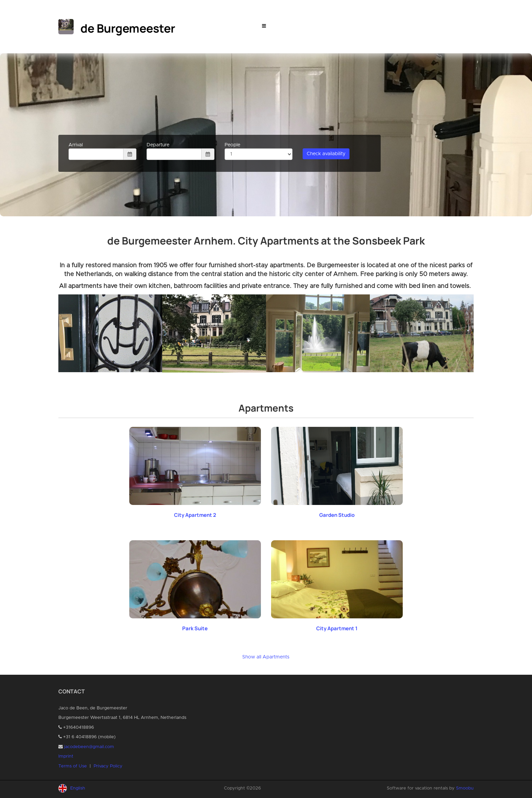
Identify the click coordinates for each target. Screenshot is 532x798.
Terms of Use (73, 766)
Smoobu (465, 788)
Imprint (66, 756)
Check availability (326, 154)
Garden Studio (337, 515)
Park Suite (195, 628)
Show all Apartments (266, 657)
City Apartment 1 (337, 628)
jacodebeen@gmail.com (89, 747)
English (78, 788)
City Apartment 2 (195, 515)
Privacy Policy (108, 766)
